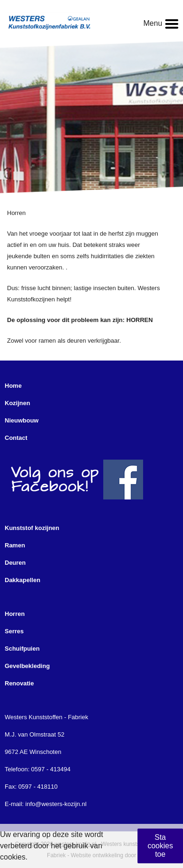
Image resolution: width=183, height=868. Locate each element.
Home (13, 386)
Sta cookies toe (160, 846)
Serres (14, 631)
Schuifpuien (22, 649)
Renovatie (19, 683)
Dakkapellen (23, 580)
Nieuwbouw (22, 420)
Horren (15, 614)
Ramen (15, 545)
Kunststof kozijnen (32, 528)
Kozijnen (17, 403)
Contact (16, 438)
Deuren (15, 563)
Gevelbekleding (27, 666)
